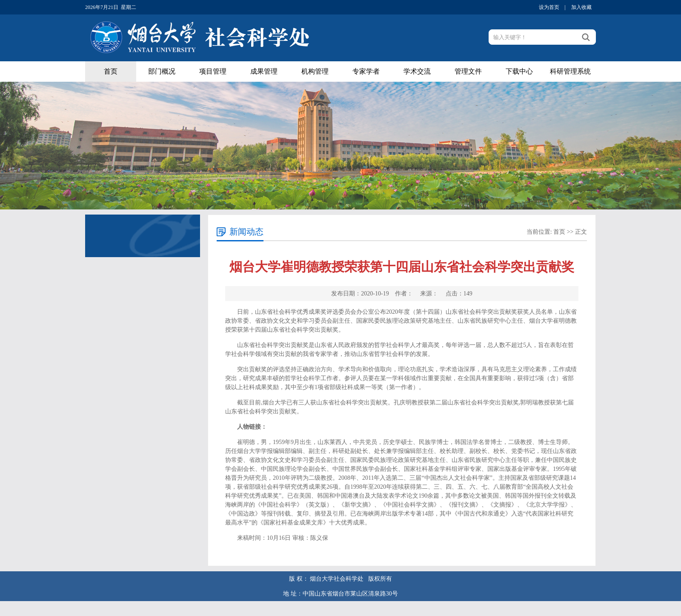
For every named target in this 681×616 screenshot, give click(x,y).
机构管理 (315, 71)
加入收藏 (581, 7)
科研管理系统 (570, 71)
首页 (111, 71)
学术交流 (417, 71)
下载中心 (519, 71)
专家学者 (366, 71)
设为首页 (549, 7)
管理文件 (468, 71)
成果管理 (264, 71)
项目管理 (213, 71)
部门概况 (162, 71)
